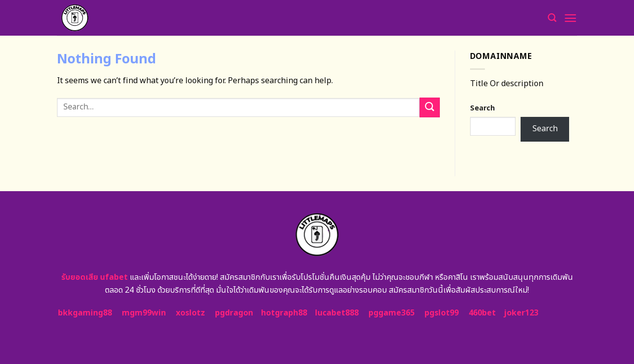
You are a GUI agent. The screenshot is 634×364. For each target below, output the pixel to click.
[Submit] (429, 107)
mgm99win (144, 313)
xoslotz (190, 313)
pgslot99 (442, 313)
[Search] (552, 18)
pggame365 (392, 313)
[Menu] (570, 18)
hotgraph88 (284, 313)
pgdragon (234, 313)
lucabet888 (337, 313)
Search (482, 108)
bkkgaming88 (85, 313)
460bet (482, 313)
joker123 (521, 313)
